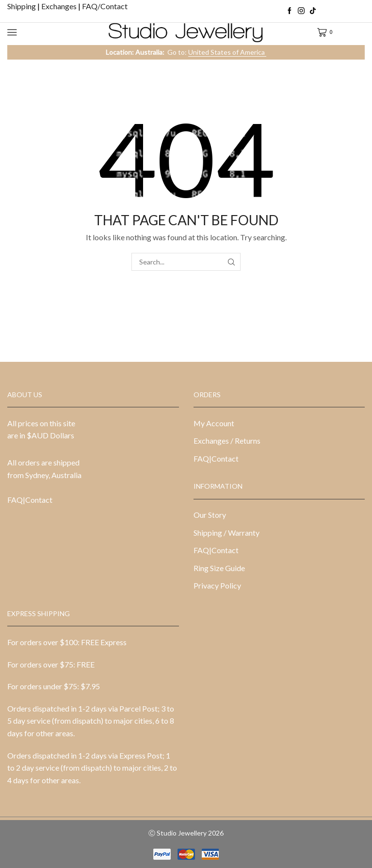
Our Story (210, 515)
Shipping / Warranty (226, 533)
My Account (214, 423)
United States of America (227, 52)
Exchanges (60, 6)
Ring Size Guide (219, 568)
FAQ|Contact (30, 500)
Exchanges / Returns (227, 441)
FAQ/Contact (105, 6)
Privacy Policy (217, 585)
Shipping (22, 6)
